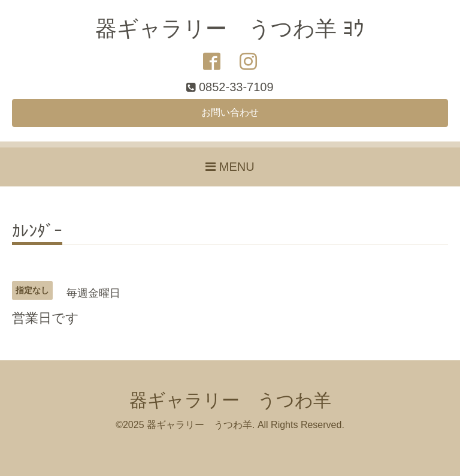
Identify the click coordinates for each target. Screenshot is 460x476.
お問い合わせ (230, 112)
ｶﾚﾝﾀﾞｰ (37, 232)
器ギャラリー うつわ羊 (230, 400)
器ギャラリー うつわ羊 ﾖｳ (230, 28)
